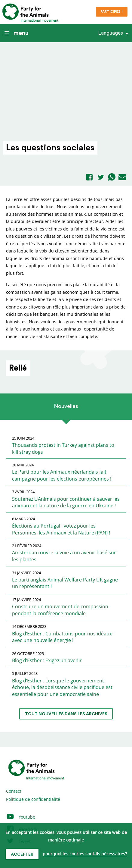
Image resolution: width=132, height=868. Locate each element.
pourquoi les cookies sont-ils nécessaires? (85, 854)
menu (17, 33)
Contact (14, 791)
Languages (111, 33)
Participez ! (112, 12)
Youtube (21, 817)
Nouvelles (66, 406)
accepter (22, 854)
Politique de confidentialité (33, 799)
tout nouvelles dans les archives (66, 714)
